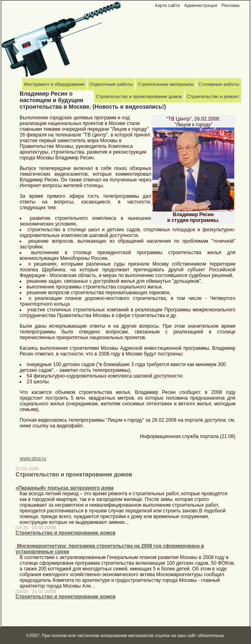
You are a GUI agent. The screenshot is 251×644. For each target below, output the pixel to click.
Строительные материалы (166, 84)
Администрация (201, 5)
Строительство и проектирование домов (66, 533)
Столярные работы (219, 84)
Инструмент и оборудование (54, 84)
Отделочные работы (111, 84)
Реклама (231, 5)
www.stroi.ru (33, 458)
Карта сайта (167, 5)
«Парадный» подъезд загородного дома (65, 488)
